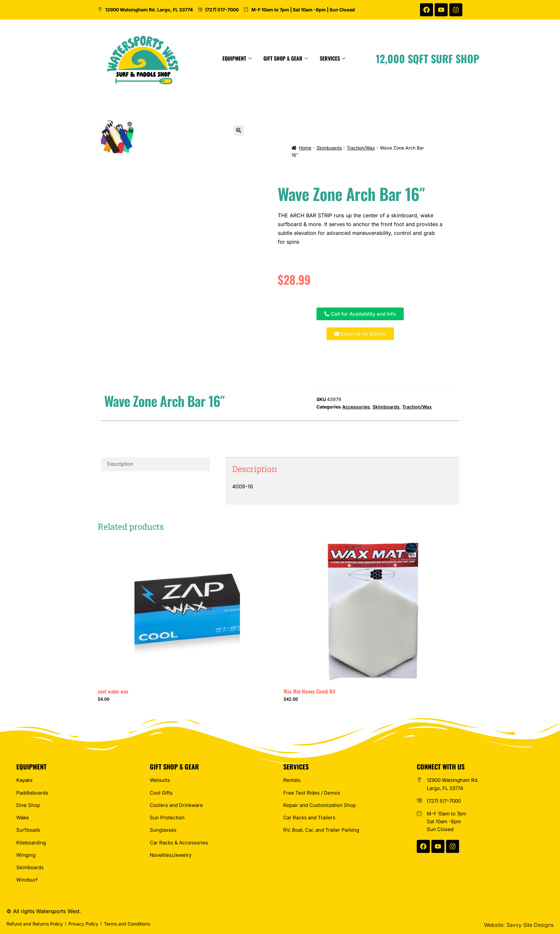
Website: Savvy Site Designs (519, 925)
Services (391, 58)
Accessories (356, 407)
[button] (239, 130)
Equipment (295, 58)
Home (305, 148)
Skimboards (329, 148)
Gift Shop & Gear (344, 58)
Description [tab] (120, 464)
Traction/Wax (361, 148)
